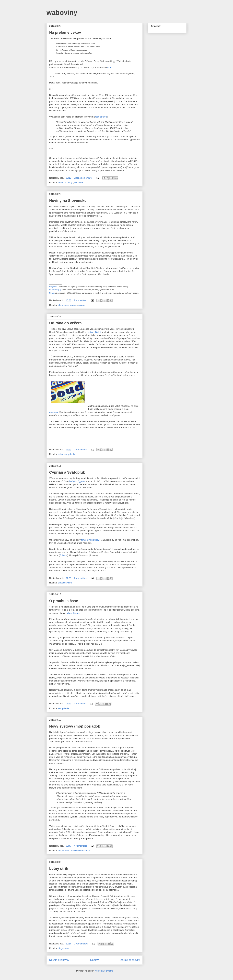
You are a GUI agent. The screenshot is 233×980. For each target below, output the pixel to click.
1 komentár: (80, 704)
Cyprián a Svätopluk (67, 472)
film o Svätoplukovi (90, 540)
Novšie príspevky (59, 960)
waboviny (62, 13)
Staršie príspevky (130, 960)
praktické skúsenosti (80, 851)
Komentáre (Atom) (104, 971)
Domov (94, 960)
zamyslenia (69, 454)
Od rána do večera (65, 323)
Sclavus (63, 555)
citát (109, 67)
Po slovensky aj (55, 290)
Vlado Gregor (73, 613)
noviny (82, 305)
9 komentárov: (81, 944)
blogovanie (63, 305)
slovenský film (65, 583)
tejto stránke (101, 117)
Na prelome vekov (65, 32)
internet (73, 305)
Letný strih (59, 869)
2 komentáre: (81, 300)
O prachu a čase (64, 601)
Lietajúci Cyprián (77, 481)
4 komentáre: (81, 846)
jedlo (60, 182)
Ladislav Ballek (94, 332)
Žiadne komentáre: (84, 178)
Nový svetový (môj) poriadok (75, 726)
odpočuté (79, 182)
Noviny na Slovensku (68, 201)
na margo (69, 182)
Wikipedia (53, 287)
